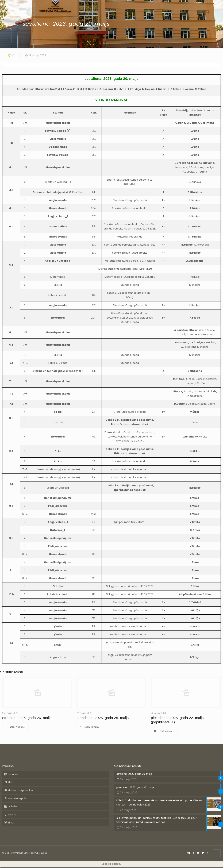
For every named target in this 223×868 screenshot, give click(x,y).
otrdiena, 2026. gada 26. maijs (27, 718)
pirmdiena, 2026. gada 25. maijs (103, 718)
